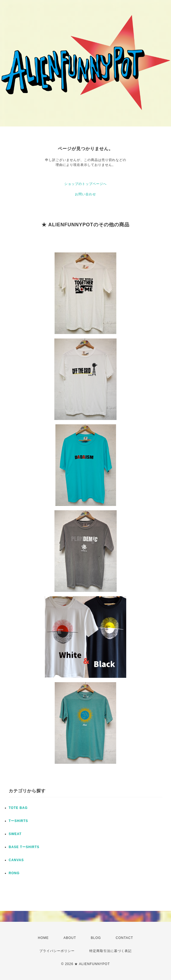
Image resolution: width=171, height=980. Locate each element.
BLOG (96, 938)
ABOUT (70, 938)
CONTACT (124, 938)
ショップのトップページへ (85, 184)
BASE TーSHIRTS (24, 847)
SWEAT (15, 834)
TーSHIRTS (18, 821)
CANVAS (16, 860)
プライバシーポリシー (57, 951)
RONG (14, 873)
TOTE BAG (18, 808)
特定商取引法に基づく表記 (110, 951)
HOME (43, 938)
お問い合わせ (85, 194)
